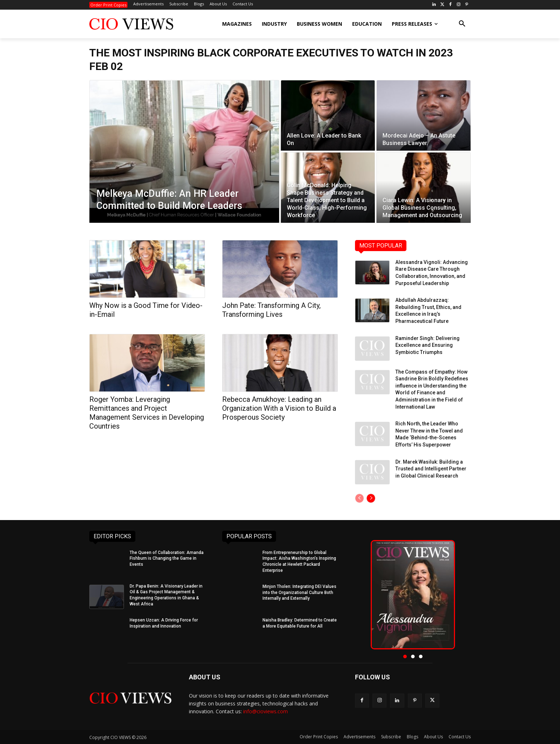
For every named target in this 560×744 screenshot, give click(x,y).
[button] (462, 24)
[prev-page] (359, 498)
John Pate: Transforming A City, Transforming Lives (271, 310)
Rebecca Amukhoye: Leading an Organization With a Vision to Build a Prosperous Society (279, 408)
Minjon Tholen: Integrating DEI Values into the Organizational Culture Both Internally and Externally (299, 593)
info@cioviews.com (266, 711)
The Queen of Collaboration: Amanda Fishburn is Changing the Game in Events (167, 559)
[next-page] (371, 498)
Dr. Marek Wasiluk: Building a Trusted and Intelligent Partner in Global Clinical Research (431, 469)
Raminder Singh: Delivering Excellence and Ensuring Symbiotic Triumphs (427, 345)
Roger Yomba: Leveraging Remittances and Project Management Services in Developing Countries (147, 413)
